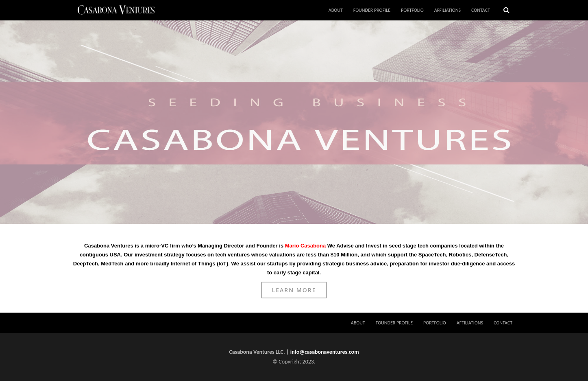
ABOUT (336, 10)
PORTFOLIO (412, 10)
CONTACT (481, 10)
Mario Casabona (305, 246)
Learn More (294, 290)
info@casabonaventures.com (325, 352)
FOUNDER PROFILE (372, 10)
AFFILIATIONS (448, 10)
